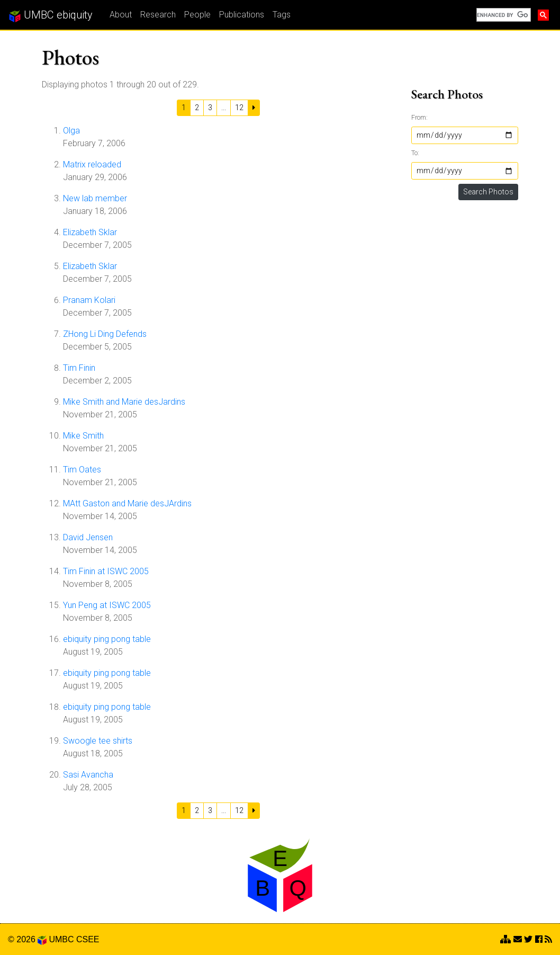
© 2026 (27, 939)
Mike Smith (83, 436)
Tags (282, 15)
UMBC (61, 939)
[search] (503, 15)
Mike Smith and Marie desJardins (124, 402)
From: (419, 117)
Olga (71, 131)
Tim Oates (82, 470)
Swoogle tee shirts (98, 741)
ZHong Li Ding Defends (105, 334)
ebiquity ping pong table (107, 639)
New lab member (95, 198)
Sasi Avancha (88, 775)
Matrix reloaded (92, 164)
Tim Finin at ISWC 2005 (106, 571)
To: (415, 153)
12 (239, 108)
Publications (242, 15)
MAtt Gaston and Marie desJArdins (127, 503)
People (197, 15)
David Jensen (88, 537)
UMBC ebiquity (51, 15)
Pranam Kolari (89, 300)
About (121, 15)
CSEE (88, 939)
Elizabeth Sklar (90, 232)
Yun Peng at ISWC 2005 (107, 605)
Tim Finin (79, 368)
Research (158, 15)
